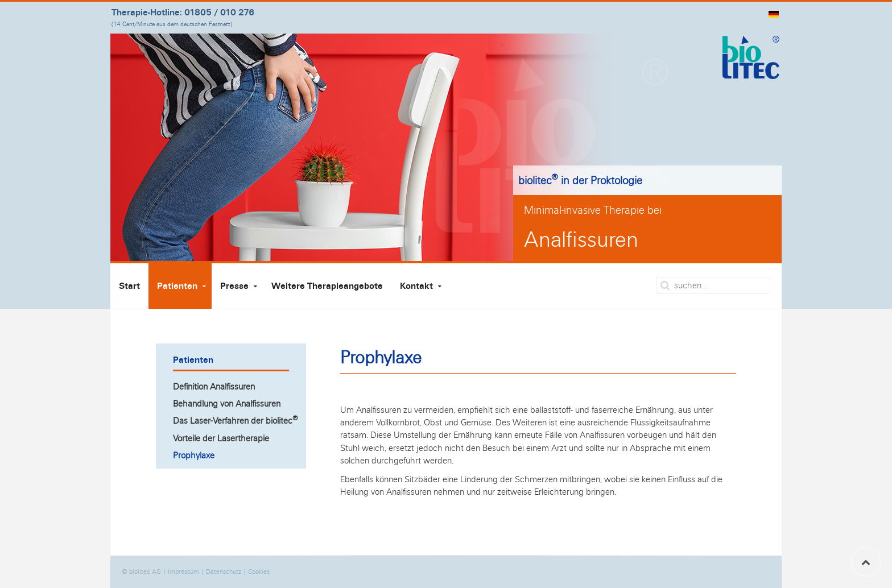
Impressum (183, 571)
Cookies (259, 571)
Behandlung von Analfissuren (227, 403)
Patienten (177, 286)
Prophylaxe (194, 455)
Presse (234, 286)
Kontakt (416, 286)
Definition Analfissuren (214, 386)
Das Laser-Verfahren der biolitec (236, 420)
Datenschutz (224, 571)
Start (129, 286)
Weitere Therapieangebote (327, 286)
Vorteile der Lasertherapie (221, 438)
